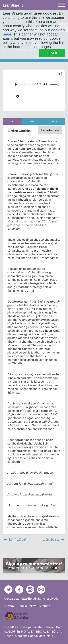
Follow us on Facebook (19, 589)
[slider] (27, 84)
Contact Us (41, 589)
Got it (52, 53)
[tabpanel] (34, 329)
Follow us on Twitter (8, 589)
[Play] (16, 84)
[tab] (13, 122)
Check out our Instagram (30, 589)
